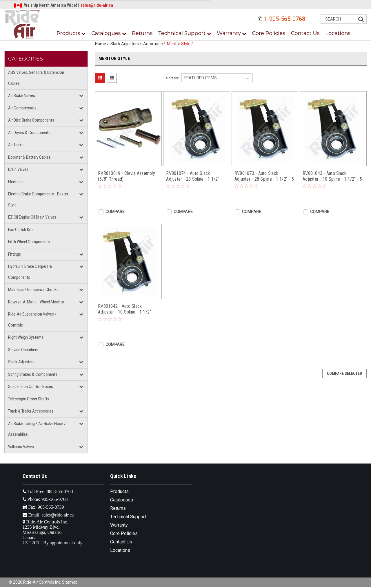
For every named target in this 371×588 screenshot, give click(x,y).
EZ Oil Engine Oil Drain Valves (32, 217)
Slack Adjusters (21, 362)
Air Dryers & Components (29, 133)
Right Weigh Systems (26, 337)
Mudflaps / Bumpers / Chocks (33, 290)
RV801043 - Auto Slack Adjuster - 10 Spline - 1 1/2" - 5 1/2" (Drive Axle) (332, 176)
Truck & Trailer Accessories (31, 411)
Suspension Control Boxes (31, 386)
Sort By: (172, 78)
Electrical (16, 182)
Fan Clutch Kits (21, 230)
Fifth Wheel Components (29, 242)
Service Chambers (23, 350)
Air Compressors (22, 108)
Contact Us (305, 33)
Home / (103, 44)
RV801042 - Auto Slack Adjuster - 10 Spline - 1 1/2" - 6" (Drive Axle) (126, 309)
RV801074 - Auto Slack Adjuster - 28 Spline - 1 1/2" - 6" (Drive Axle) (194, 176)
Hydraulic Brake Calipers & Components (30, 272)
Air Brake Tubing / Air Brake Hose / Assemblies (37, 429)
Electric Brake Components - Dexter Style (38, 199)
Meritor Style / (181, 44)
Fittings (14, 254)
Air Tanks (16, 145)
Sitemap (70, 582)
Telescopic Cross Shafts (29, 399)
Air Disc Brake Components (31, 120)
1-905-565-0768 (285, 19)
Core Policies (268, 33)
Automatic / (155, 44)
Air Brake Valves (22, 96)
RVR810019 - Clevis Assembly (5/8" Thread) (127, 176)
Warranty (231, 33)
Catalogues (109, 33)
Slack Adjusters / (127, 44)
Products (71, 33)
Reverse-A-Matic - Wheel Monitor (36, 302)
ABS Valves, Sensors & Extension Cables (36, 78)
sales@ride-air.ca (97, 5)
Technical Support (185, 33)
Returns (142, 33)
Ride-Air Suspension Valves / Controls (32, 320)
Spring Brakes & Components (33, 374)
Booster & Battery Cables (29, 157)
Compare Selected (344, 373)
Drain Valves (18, 169)
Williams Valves (21, 447)
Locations (338, 33)
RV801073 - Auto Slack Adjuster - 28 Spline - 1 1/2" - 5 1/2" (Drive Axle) (264, 176)
